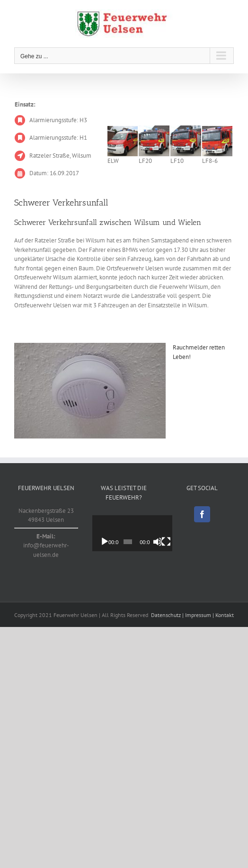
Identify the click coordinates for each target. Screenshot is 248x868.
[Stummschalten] (165, 542)
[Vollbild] (175, 542)
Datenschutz (166, 615)
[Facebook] (202, 514)
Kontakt (225, 615)
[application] (138, 533)
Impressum (198, 615)
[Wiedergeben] (105, 542)
